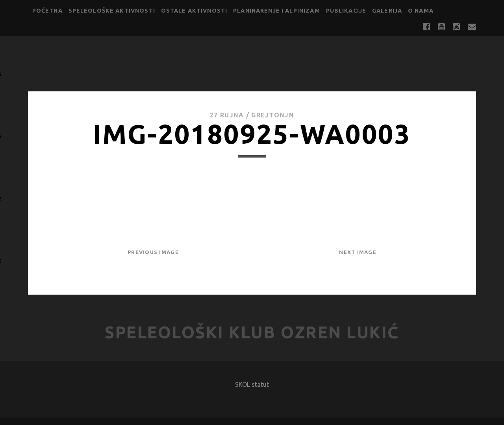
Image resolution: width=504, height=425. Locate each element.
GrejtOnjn (273, 115)
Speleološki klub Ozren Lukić (252, 332)
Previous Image (153, 252)
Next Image (358, 252)
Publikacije (346, 11)
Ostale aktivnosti (194, 11)
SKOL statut (252, 384)
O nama (421, 11)
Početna (47, 11)
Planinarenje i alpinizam (277, 11)
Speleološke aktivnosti (112, 11)
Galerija (387, 11)
